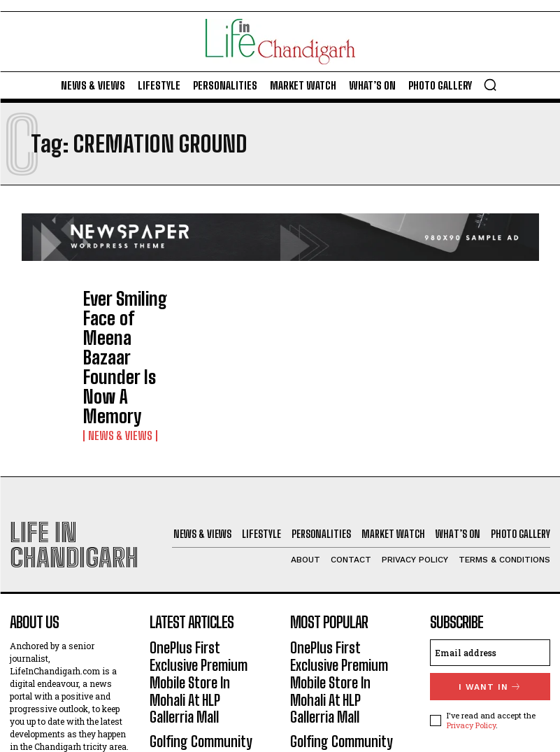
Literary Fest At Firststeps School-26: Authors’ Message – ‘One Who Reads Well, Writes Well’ (210, 668)
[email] (490, 532)
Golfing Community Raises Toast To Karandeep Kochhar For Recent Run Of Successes (208, 607)
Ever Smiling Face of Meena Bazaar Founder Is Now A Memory (129, 314)
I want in (490, 565)
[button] (490, 85)
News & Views (115, 348)
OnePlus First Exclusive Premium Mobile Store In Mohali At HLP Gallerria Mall (203, 546)
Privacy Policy (471, 602)
